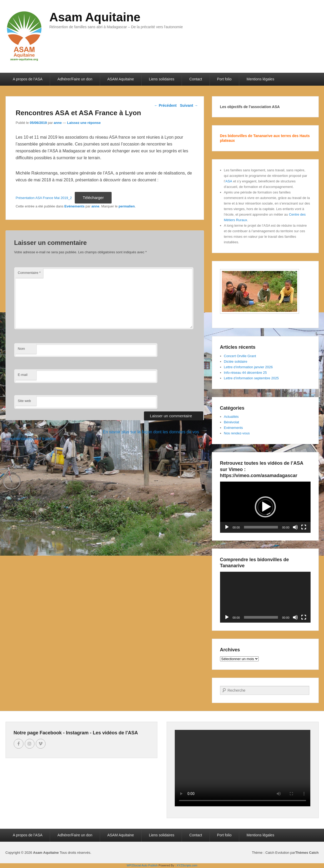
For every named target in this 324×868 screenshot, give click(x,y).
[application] (265, 507)
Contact (196, 79)
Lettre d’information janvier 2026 (248, 367)
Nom (21, 349)
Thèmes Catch (307, 853)
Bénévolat (232, 422)
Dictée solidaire (236, 362)
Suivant (189, 105)
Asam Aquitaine (95, 17)
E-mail (23, 375)
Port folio (224, 79)
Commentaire (29, 273)
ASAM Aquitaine (121, 79)
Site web (24, 401)
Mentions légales (260, 79)
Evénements (75, 206)
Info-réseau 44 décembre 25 (245, 373)
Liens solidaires (162, 79)
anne (58, 123)
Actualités (231, 417)
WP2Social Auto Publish (142, 865)
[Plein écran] (304, 527)
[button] (265, 507)
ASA (229, 181)
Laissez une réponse (84, 123)
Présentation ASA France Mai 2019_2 (44, 198)
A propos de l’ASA (28, 79)
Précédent (165, 105)
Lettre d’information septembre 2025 (251, 378)
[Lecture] (227, 527)
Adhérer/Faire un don (75, 79)
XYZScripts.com (187, 865)
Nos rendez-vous (237, 433)
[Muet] (295, 527)
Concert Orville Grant (240, 356)
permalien (126, 206)
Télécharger (93, 198)
